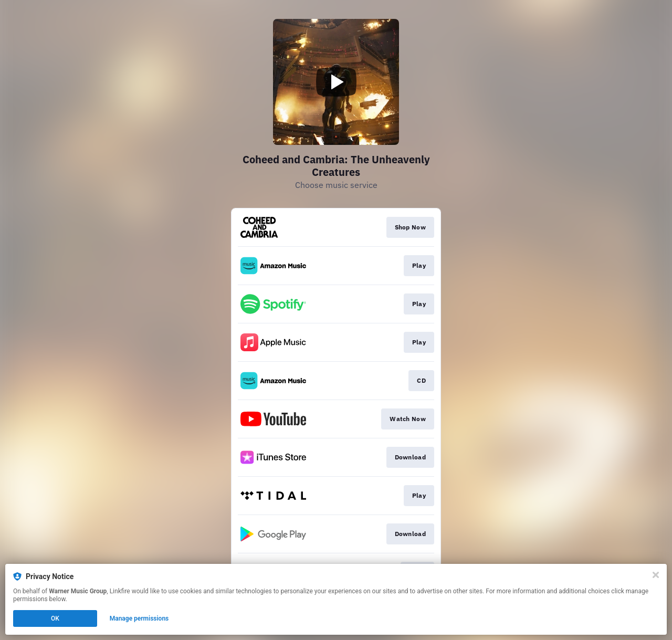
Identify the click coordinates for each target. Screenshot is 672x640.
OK (55, 618)
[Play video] (336, 82)
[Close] (656, 575)
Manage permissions (139, 618)
